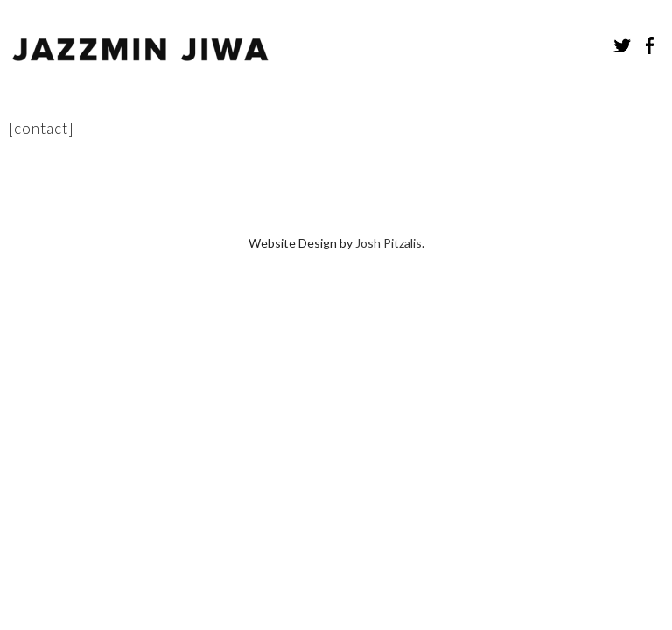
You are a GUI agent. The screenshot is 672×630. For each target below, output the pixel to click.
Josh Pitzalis (388, 155)
